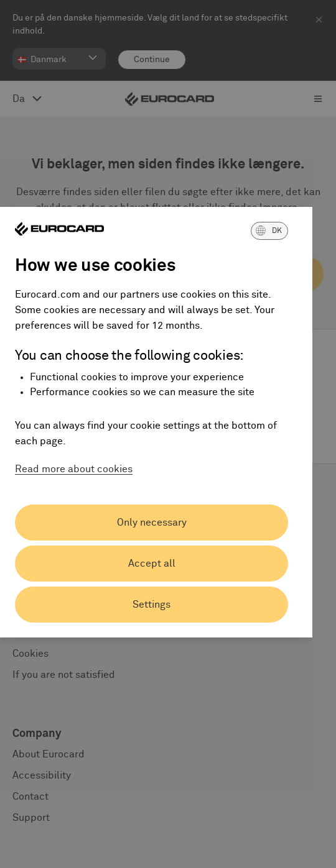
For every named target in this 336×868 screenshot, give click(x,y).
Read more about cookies (74, 469)
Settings (152, 605)
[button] (269, 231)
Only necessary (152, 523)
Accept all (152, 564)
